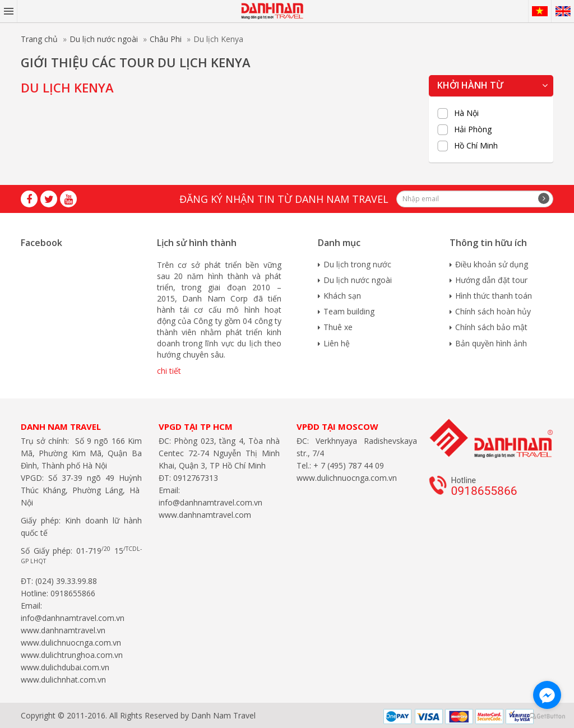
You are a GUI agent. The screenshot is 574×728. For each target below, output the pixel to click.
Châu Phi (166, 39)
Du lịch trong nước (357, 264)
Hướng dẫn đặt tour (491, 280)
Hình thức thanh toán (494, 296)
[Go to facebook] (547, 695)
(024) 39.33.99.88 (66, 581)
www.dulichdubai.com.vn (65, 667)
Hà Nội (466, 113)
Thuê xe (338, 327)
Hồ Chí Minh (476, 146)
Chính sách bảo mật (491, 327)
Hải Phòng (473, 129)
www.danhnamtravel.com (205, 515)
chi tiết (169, 371)
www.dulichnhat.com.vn (63, 680)
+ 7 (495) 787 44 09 (348, 465)
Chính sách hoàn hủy (493, 311)
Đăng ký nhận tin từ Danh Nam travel (284, 199)
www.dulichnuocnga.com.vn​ (71, 643)
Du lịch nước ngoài (104, 39)
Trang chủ (39, 39)
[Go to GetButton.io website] (547, 717)
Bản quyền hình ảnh (491, 343)
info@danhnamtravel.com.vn (73, 618)
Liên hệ (337, 343)
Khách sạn (342, 296)
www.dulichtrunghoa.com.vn (72, 655)
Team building (349, 311)
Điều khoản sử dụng (492, 264)
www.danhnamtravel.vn (63, 630)
